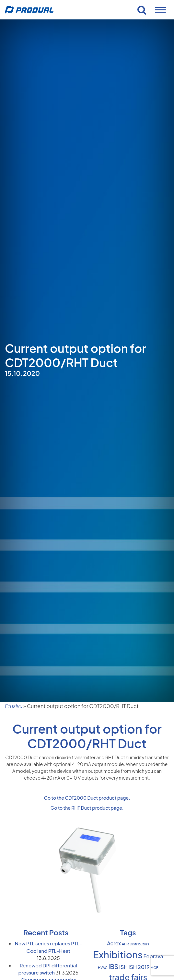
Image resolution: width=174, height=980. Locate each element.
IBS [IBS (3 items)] (113, 966)
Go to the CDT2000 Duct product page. (87, 798)
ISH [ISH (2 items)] (123, 967)
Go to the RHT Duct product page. (87, 808)
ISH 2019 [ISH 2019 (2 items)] (139, 967)
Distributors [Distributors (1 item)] (139, 944)
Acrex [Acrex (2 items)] (114, 943)
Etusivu (14, 706)
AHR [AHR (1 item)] (125, 944)
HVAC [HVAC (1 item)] (103, 968)
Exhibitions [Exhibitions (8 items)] (118, 955)
